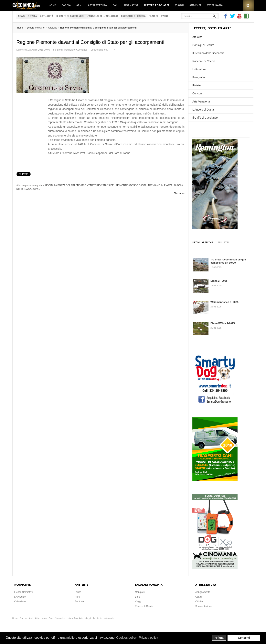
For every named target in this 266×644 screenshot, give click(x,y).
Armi (79, 5)
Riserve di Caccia (144, 606)
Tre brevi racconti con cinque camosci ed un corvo (228, 261)
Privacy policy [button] (148, 638)
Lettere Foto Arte (157, 5)
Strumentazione (204, 606)
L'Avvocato (20, 597)
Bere (138, 597)
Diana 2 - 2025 (219, 281)
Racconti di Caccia (133, 16)
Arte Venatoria (201, 101)
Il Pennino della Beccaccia (208, 53)
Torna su (179, 193)
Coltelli (199, 597)
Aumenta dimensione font (114, 49)
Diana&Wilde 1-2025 (223, 323)
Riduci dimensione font (111, 49)
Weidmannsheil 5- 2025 (224, 302)
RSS (248, 5)
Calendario (20, 602)
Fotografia (199, 77)
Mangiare (140, 592)
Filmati (153, 16)
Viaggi (179, 5)
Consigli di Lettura (203, 45)
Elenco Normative (24, 592)
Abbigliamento (203, 592)
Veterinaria (215, 5)
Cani (115, 5)
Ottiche (199, 602)
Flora (77, 597)
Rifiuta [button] (219, 638)
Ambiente (195, 5)
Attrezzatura (97, 5)
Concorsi (198, 93)
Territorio (79, 602)
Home (52, 5)
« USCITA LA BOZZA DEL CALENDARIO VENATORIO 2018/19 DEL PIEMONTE (86, 185)
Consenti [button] (244, 638)
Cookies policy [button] (126, 638)
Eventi (165, 16)
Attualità (47, 16)
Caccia (66, 5)
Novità (32, 16)
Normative (131, 5)
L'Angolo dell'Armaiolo (102, 16)
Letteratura (199, 69)
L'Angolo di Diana (203, 110)
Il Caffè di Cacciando (70, 16)
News (21, 16)
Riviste (197, 85)
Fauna (78, 592)
